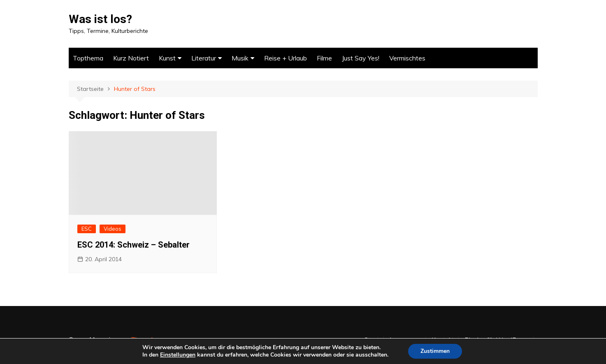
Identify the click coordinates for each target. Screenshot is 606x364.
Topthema (88, 58)
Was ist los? (100, 19)
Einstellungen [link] (178, 355)
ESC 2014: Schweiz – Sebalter (134, 245)
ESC (87, 229)
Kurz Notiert (131, 58)
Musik (240, 58)
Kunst (167, 58)
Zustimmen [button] (435, 351)
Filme (324, 58)
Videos (113, 229)
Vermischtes (407, 58)
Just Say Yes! (361, 58)
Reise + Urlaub (286, 58)
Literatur (204, 58)
